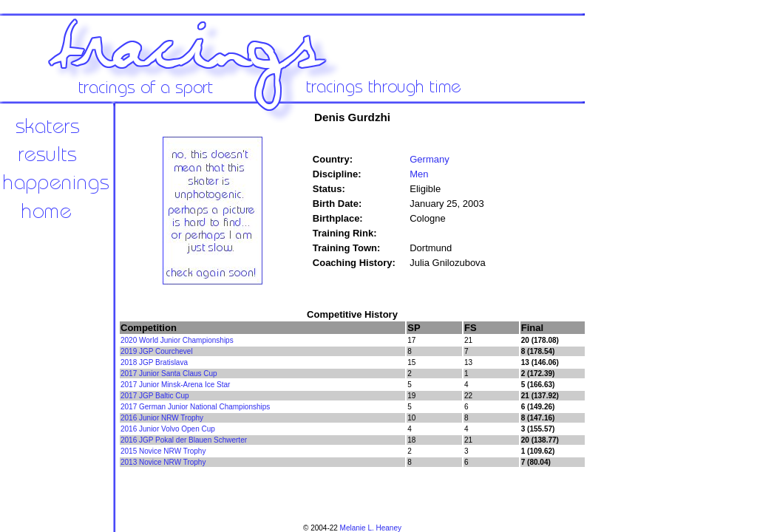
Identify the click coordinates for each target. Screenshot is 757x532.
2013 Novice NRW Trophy (163, 462)
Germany (429, 159)
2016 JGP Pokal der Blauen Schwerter (184, 440)
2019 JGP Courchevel (157, 351)
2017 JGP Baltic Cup (155, 396)
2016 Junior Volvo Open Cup (168, 429)
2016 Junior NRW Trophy (162, 418)
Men (419, 174)
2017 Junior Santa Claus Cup (169, 374)
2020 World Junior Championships (177, 340)
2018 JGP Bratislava (154, 362)
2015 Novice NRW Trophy (163, 451)
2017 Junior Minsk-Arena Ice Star (175, 385)
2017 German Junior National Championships (195, 407)
